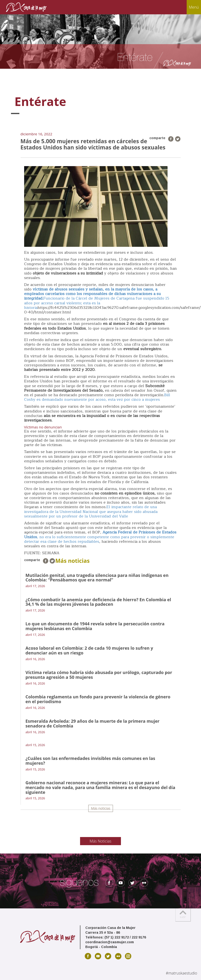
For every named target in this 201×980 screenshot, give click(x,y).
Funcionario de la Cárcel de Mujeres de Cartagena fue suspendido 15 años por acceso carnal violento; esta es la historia (97, 303)
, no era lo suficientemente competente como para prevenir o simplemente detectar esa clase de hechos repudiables (100, 537)
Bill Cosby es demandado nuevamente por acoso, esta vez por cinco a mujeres (97, 397)
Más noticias (101, 808)
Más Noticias (100, 841)
